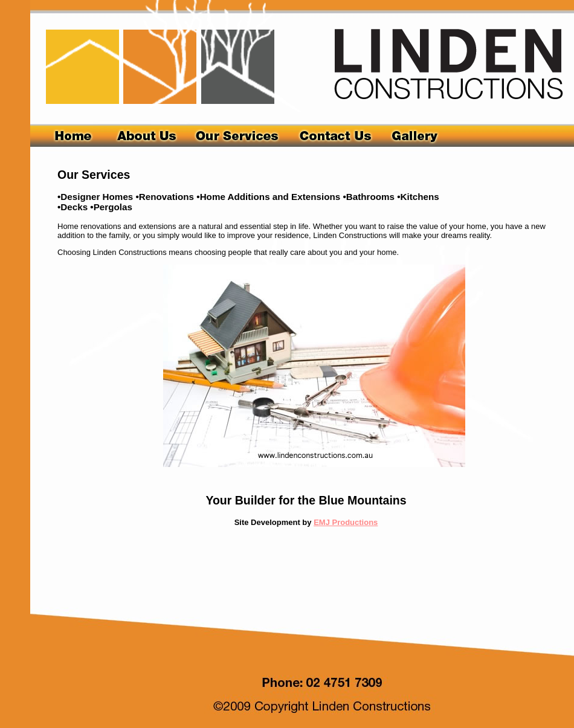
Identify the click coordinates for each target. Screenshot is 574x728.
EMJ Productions (346, 522)
